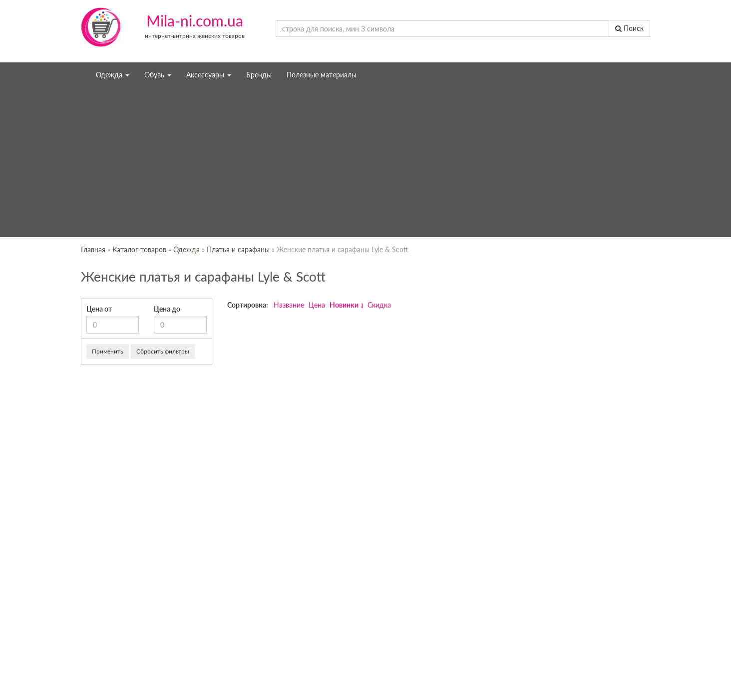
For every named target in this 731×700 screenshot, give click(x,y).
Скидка (379, 305)
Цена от (99, 309)
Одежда (113, 75)
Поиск (629, 28)
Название (289, 305)
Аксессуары (209, 75)
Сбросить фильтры (163, 351)
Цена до (167, 309)
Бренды (259, 75)
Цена (317, 305)
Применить (108, 351)
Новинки (344, 305)
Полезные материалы (322, 75)
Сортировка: (248, 305)
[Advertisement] (365, 162)
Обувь (158, 75)
